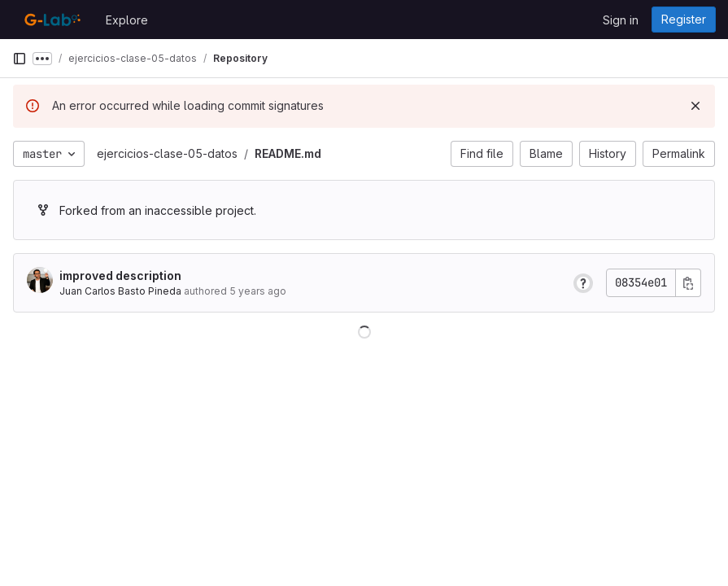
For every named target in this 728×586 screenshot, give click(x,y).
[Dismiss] (695, 106)
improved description (120, 276)
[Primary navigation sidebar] (20, 59)
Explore (127, 20)
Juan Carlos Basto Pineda (120, 291)
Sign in (621, 20)
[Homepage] (51, 20)
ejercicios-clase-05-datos (167, 153)
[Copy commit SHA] (688, 283)
